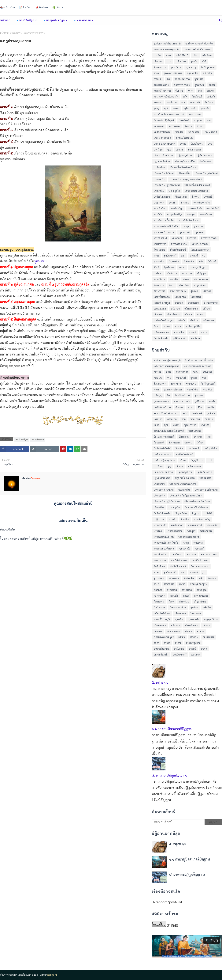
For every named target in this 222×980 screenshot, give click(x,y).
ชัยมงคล (179, 91)
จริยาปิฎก (208, 73)
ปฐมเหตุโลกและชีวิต (185, 161)
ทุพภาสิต (205, 108)
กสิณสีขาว (207, 55)
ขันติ (204, 61)
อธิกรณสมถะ (160, 309)
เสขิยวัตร (207, 291)
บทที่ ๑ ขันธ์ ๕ (210, 132)
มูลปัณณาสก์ (170, 256)
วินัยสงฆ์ (212, 262)
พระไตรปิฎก (22, 440)
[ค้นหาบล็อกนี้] (178, 822)
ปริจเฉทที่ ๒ (184, 173)
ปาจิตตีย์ (208, 197)
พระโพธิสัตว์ (213, 209)
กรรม (169, 55)
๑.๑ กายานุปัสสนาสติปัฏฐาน (172, 729)
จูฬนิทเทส (200, 85)
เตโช (185, 97)
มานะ (156, 256)
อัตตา (156, 326)
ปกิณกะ (179, 150)
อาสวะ (204, 332)
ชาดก (191, 91)
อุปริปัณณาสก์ (180, 338)
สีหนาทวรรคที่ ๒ (178, 291)
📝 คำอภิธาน (26, 8)
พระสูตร (191, 214)
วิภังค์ (156, 267)
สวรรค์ (186, 279)
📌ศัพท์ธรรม (42, 8)
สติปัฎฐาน (202, 273)
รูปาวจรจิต (159, 262)
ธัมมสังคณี (184, 120)
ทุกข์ (166, 108)
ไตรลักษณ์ (197, 97)
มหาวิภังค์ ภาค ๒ (200, 244)
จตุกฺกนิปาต (193, 73)
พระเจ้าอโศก (160, 209)
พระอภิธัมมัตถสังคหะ (189, 220)
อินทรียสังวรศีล (161, 338)
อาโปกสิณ (179, 332)
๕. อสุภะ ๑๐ (160, 682)
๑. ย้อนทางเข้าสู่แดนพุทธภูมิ (167, 44)
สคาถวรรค (187, 273)
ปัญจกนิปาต (181, 197)
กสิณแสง (158, 61)
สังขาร (172, 285)
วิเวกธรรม (35, 478)
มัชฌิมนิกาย (159, 250)
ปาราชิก (173, 203)
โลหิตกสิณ (189, 262)
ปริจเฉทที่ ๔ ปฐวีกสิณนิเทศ (167, 185)
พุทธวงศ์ (199, 232)
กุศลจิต (194, 61)
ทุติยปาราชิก (190, 108)
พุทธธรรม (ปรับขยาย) (164, 232)
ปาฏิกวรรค (159, 203)
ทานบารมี (195, 103)
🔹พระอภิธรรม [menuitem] (82, 20)
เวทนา (182, 267)
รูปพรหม (40, 261)
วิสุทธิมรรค (169, 267)
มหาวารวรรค (160, 244)
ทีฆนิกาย (209, 103)
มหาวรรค (192, 238)
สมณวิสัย (174, 279)
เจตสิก (212, 85)
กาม (169, 61)
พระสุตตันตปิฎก (175, 214)
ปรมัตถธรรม (205, 161)
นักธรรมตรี (159, 126)
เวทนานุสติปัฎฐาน (198, 267)
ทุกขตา (176, 108)
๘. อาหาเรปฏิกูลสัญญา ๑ (170, 775)
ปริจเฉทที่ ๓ (159, 179)
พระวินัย (158, 214)
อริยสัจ (182, 320)
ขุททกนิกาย (176, 67)
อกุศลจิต (179, 303)
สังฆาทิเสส (184, 285)
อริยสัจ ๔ (194, 320)
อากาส (178, 326)
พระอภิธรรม (16, 33)
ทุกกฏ (157, 108)
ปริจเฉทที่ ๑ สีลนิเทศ (164, 173)
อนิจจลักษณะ (173, 315)
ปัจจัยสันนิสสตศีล (162, 197)
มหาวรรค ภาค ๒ (209, 238)
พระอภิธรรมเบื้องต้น (164, 220)
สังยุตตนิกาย (200, 285)
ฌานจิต (210, 91)
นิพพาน (188, 126)
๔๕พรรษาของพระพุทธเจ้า (166, 49)
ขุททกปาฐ (191, 67)
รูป (204, 256)
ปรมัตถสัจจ (159, 167)
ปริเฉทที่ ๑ (159, 191)
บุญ (169, 150)
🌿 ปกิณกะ (58, 8)
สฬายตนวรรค (201, 279)
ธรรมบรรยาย (195, 114)
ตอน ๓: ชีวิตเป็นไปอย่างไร (166, 97)
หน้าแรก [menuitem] (5, 20)
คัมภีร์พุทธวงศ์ (208, 67)
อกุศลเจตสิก (194, 303)
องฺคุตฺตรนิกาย (211, 303)
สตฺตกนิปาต (159, 279)
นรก (209, 120)
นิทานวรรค (174, 126)
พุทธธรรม (198, 226)
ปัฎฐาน (196, 197)
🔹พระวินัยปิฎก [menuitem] (25, 20)
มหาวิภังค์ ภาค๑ (179, 244)
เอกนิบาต (196, 338)
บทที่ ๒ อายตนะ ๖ (163, 138)
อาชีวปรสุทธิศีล (193, 326)
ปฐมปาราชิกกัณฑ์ (162, 161)
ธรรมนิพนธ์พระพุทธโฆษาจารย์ (169, 114)
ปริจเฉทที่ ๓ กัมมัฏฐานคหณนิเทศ (186, 179)
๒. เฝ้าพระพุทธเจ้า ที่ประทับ (199, 44)
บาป (210, 144)
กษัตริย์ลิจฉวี (182, 55)
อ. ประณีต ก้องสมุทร (164, 320)
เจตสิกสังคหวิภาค (162, 91)
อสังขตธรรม (209, 320)
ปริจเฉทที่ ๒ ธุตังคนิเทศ (206, 173)
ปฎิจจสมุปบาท (185, 156)
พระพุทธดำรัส (195, 209)
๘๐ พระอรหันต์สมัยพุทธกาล (197, 49)
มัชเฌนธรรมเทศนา (200, 250)
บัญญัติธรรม (197, 144)
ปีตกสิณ (185, 203)
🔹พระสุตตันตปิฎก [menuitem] (54, 20)
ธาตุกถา (198, 120)
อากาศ (167, 326)
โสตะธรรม (196, 297)
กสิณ (195, 55)
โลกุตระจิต (174, 262)
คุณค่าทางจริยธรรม (173, 73)
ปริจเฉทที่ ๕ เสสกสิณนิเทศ (197, 185)
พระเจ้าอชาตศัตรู (202, 203)
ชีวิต (200, 91)
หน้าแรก (4, 33)
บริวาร (183, 144)
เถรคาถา (158, 103)
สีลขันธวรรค (159, 291)
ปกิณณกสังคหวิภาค (163, 156)
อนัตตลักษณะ (191, 309)
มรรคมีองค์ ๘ (160, 238)
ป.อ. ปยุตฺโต (174, 191)
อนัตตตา (175, 309)
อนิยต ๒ (188, 315)
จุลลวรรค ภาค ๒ (182, 85)
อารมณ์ (192, 332)
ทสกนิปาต (172, 103)
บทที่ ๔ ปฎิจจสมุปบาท (164, 144)
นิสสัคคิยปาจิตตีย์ (162, 132)
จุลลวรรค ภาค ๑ (162, 85)
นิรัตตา (200, 126)
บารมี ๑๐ (158, 150)
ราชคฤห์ (194, 256)
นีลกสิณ (179, 132)
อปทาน (201, 315)
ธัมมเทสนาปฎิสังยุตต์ (164, 120)
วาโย (201, 262)
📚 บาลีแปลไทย (8, 8)
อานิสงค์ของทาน (162, 332)
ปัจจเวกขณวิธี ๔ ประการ (196, 191)
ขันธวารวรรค (160, 67)
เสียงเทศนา (180, 297)
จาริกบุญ (158, 79)
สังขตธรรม (159, 285)
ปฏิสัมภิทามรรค (204, 156)
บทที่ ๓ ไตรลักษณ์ (185, 138)
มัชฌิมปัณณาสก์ (178, 250)
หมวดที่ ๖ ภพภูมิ (162, 303)
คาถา (156, 73)
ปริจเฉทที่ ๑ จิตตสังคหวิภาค (183, 167)
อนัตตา (206, 309)
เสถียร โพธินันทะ (162, 297)
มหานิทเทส (177, 238)
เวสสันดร (158, 273)
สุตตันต (194, 291)
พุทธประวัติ (185, 232)
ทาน (183, 103)
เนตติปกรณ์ (193, 132)
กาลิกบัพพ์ (181, 61)
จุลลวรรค (199, 79)
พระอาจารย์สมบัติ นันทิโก (166, 226)
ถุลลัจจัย (211, 97)
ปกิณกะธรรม (194, 150)
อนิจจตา (158, 315)
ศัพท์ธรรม (172, 273)
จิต (168, 79)
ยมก (183, 256)
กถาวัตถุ (158, 55)
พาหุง (186, 226)
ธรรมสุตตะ (52, 975)
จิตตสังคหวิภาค (182, 79)
